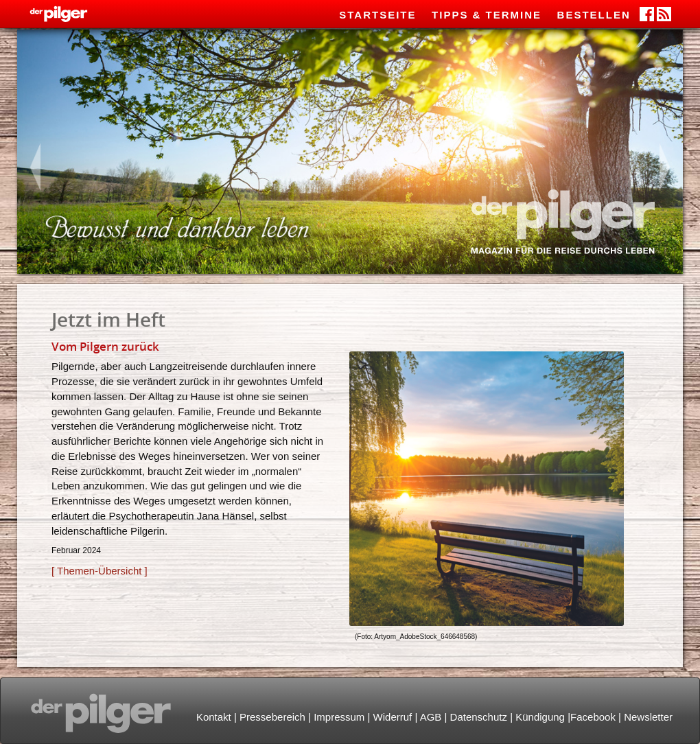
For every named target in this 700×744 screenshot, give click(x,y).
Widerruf (393, 717)
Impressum (339, 717)
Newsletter (648, 717)
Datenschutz (479, 717)
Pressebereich (272, 717)
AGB (431, 717)
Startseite (377, 15)
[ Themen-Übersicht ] (100, 571)
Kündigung (540, 717)
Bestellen (594, 15)
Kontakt (214, 717)
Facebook (593, 717)
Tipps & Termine (487, 15)
